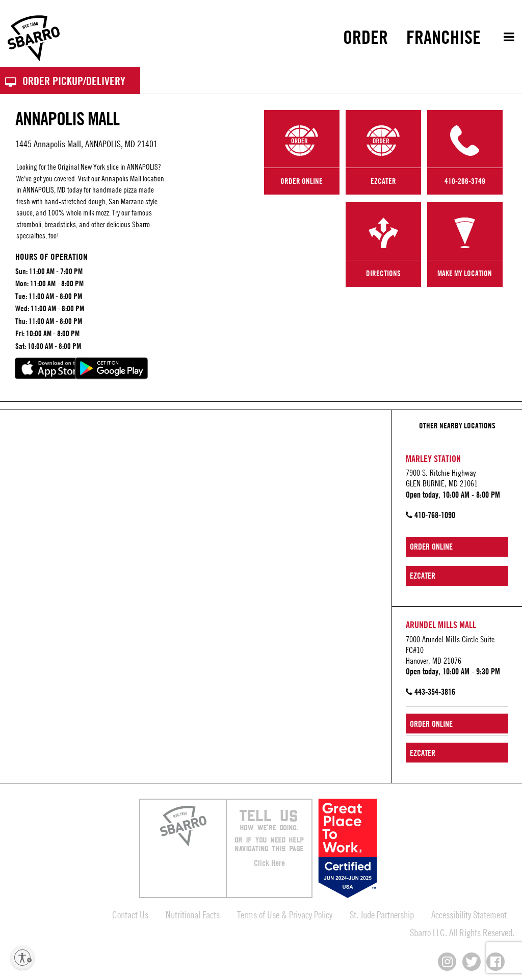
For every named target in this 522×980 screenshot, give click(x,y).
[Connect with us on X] (472, 962)
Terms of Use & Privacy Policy (285, 915)
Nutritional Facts (193, 915)
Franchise (443, 37)
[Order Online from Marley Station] (457, 547)
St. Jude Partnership (382, 915)
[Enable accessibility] (22, 958)
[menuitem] (366, 37)
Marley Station (433, 458)
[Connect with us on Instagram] (447, 962)
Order (366, 37)
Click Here (269, 863)
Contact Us (130, 915)
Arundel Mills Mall (441, 624)
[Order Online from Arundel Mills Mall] (457, 724)
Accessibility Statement (469, 915)
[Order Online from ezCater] (457, 576)
